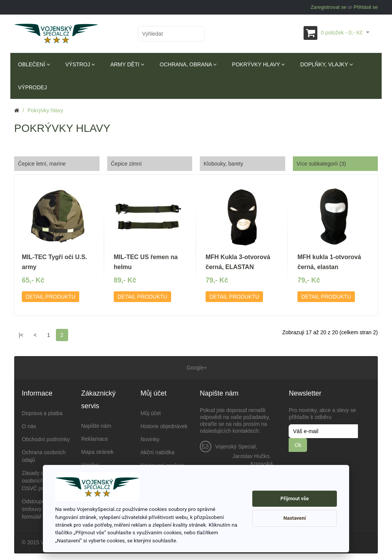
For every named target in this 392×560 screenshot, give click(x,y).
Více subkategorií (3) (321, 164)
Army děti (127, 64)
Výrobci (90, 464)
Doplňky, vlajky (327, 64)
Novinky (150, 438)
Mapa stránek (97, 451)
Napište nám (96, 425)
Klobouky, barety (223, 164)
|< (21, 335)
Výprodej (32, 87)
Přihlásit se (366, 7)
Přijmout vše (295, 498)
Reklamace (95, 438)
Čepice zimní (127, 164)
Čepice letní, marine (42, 164)
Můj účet (151, 412)
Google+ (196, 367)
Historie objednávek (164, 425)
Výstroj (80, 64)
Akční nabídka (158, 451)
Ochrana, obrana (188, 64)
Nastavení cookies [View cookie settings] (162, 464)
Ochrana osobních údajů (44, 455)
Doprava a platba (42, 412)
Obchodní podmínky (46, 438)
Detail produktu (51, 297)
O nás (29, 425)
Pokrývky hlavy (258, 64)
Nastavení (295, 518)
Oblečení (34, 64)
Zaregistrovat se (328, 7)
